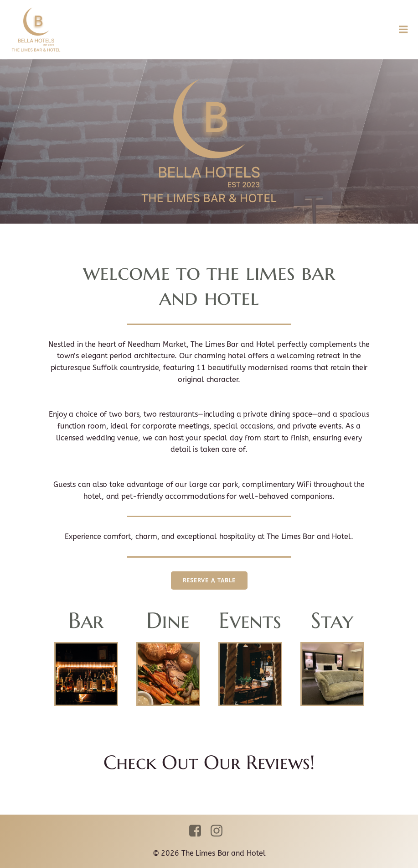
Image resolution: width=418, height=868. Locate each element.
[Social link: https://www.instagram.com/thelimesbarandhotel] (220, 831)
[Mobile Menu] (403, 30)
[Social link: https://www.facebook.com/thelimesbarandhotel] (199, 831)
